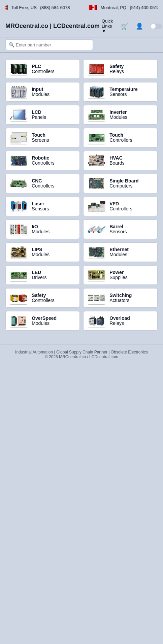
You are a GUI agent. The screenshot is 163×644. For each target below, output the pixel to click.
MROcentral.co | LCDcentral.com (53, 26)
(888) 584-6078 (55, 8)
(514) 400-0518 (145, 8)
